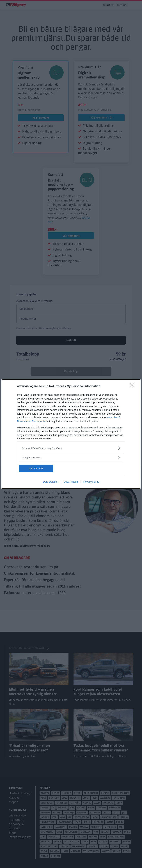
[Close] (133, 386)
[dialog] (71, 434)
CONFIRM (36, 468)
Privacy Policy (91, 482)
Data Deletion (51, 482)
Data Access (71, 482)
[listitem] (71, 448)
